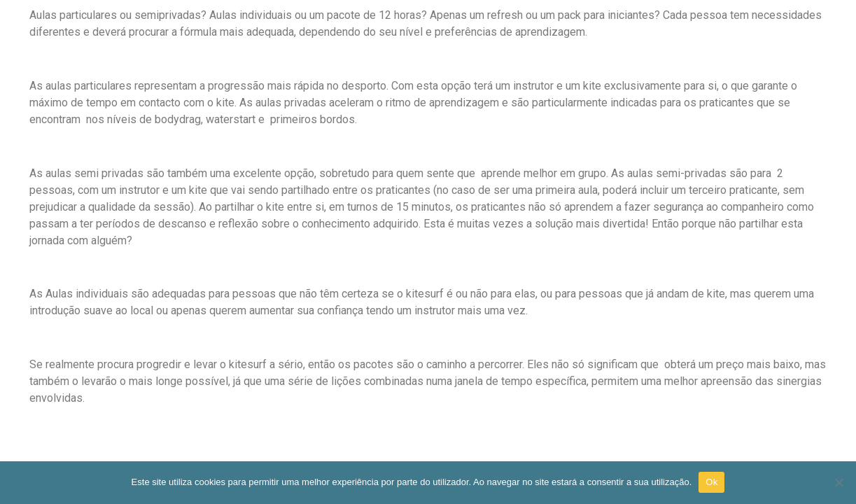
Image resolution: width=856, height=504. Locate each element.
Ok (711, 482)
